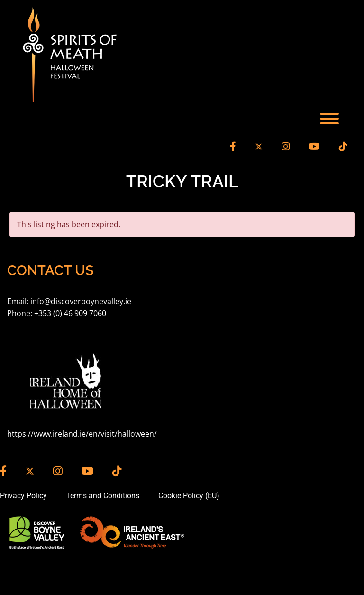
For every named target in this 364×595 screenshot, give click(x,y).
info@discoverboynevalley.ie (81, 301)
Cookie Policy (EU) (189, 496)
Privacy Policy (23, 496)
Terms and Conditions (103, 496)
